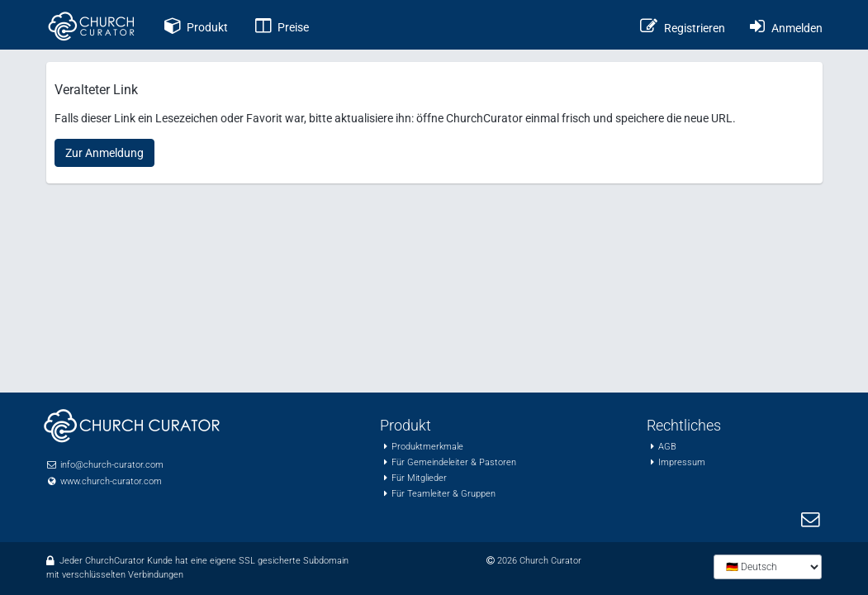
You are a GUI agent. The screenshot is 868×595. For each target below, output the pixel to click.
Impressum (682, 462)
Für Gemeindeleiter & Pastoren (454, 462)
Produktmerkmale (427, 447)
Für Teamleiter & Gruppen (443, 494)
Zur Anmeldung (104, 153)
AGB (667, 447)
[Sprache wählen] (768, 567)
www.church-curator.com (111, 481)
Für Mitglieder (419, 478)
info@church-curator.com (112, 465)
